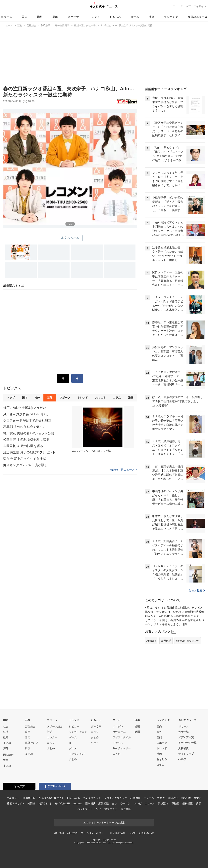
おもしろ (115, 17)
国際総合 (8, 755)
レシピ (138, 803)
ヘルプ (182, 759)
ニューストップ (182, 6)
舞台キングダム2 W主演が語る (25, 465)
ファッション (77, 754)
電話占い (173, 798)
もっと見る (197, 590)
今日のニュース (197, 17)
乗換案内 (163, 803)
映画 (28, 732)
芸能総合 (30, 726)
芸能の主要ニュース (123, 470)
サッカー (52, 737)
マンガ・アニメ (78, 732)
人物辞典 (183, 748)
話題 (137, 732)
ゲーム (73, 737)
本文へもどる (70, 238)
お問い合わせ (147, 833)
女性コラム (119, 732)
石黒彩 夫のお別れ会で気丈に (25, 427)
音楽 (28, 737)
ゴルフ (51, 743)
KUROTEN (29, 798)
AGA (99, 809)
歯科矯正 (187, 803)
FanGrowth (73, 798)
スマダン (118, 726)
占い (115, 803)
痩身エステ (111, 809)
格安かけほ (45, 803)
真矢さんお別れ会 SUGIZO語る (26, 414)
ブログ (161, 798)
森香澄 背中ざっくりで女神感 (25, 459)
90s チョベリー (122, 748)
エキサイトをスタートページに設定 (104, 823)
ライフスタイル (122, 737)
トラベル (118, 743)
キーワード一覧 (187, 743)
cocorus (77, 803)
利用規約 (72, 833)
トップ (11, 398)
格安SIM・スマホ (191, 798)
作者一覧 (183, 732)
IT (70, 743)
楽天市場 (166, 641)
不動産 (175, 803)
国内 (25, 17)
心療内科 (135, 798)
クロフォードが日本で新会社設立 (27, 420)
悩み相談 (90, 803)
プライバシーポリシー (94, 833)
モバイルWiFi (62, 803)
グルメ (73, 748)
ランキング (171, 17)
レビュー (74, 726)
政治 (6, 737)
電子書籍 (126, 809)
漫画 (151, 17)
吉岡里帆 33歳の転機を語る (23, 446)
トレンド (94, 17)
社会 (6, 726)
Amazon (151, 641)
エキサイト (200, 6)
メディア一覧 (186, 737)
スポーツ (73, 17)
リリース (184, 726)
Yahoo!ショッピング (188, 641)
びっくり (96, 726)
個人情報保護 (117, 833)
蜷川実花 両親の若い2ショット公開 (29, 433)
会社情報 (59, 833)
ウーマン (125, 803)
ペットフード (85, 809)
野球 (50, 732)
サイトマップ (186, 754)
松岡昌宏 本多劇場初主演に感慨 (26, 440)
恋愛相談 (104, 803)
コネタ (95, 732)
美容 (198, 803)
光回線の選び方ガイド (51, 798)
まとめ (7, 743)
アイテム (149, 798)
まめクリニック (92, 798)
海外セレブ (32, 743)
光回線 (31, 803)
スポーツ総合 (55, 726)
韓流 (28, 748)
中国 (6, 760)
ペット (95, 743)
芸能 (55, 17)
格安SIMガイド (16, 803)
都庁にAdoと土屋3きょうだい (25, 408)
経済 (6, 732)
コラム (135, 17)
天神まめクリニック (116, 798)
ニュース (6, 17)
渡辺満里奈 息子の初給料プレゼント (29, 452)
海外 (40, 17)
